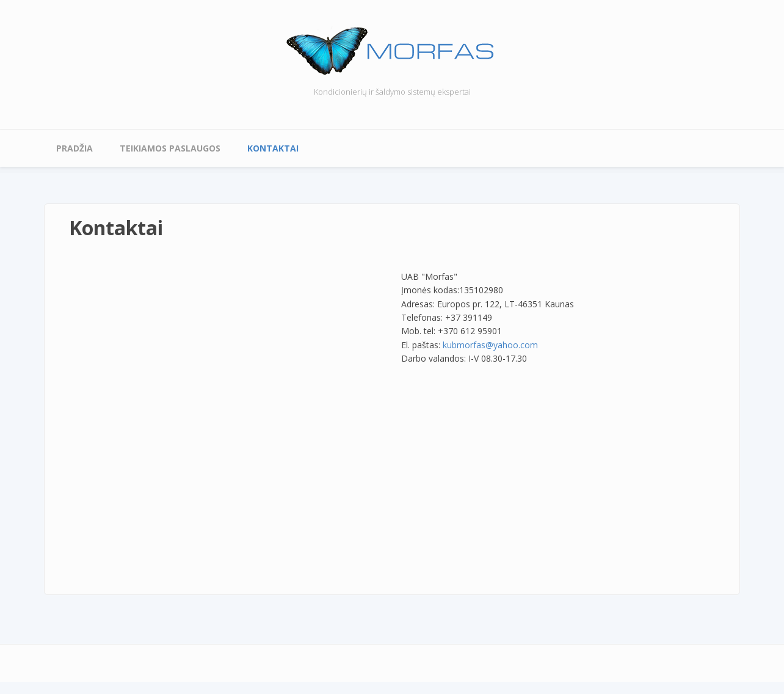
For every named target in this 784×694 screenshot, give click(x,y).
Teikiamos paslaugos (170, 148)
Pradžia (74, 148)
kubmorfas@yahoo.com (490, 345)
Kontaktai (273, 148)
